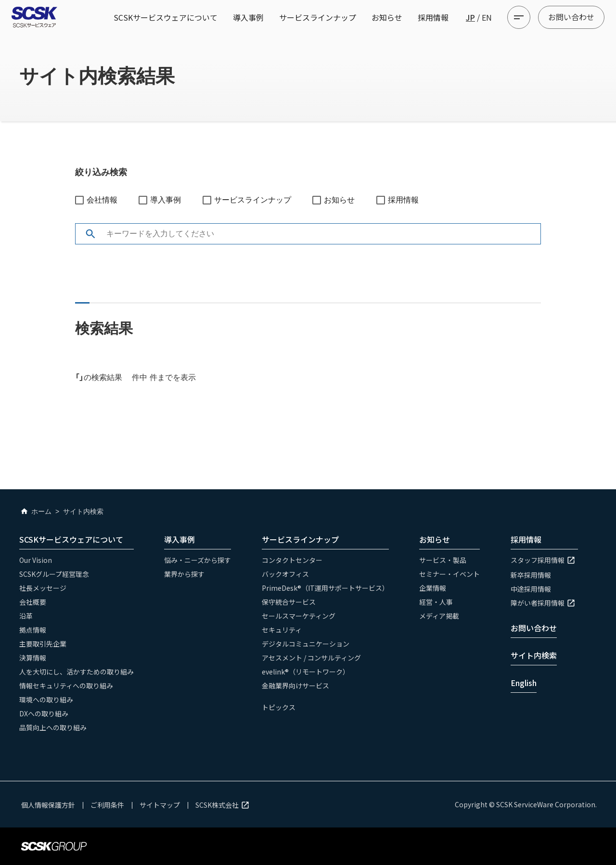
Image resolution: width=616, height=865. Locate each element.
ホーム (35, 511)
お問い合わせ (571, 17)
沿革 (26, 616)
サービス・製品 (443, 560)
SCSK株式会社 (224, 805)
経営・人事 (436, 602)
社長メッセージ (43, 588)
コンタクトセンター (292, 560)
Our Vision (36, 560)
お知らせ (387, 17)
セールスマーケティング (299, 616)
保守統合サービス (289, 602)
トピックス (279, 707)
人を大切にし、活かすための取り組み (77, 672)
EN (487, 17)
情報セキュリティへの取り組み (66, 686)
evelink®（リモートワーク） (306, 672)
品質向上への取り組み (53, 727)
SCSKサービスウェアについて (166, 17)
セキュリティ (282, 630)
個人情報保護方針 (48, 805)
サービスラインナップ (318, 17)
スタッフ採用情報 (544, 560)
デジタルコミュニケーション (306, 644)
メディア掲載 (439, 616)
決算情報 (33, 658)
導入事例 (248, 17)
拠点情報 (33, 630)
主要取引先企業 (43, 644)
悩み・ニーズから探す (198, 560)
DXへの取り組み (44, 713)
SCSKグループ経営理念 (54, 574)
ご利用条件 (107, 805)
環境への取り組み (46, 700)
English (524, 683)
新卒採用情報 (531, 575)
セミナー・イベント (449, 574)
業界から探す (184, 574)
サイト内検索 (534, 655)
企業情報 (433, 588)
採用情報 (433, 17)
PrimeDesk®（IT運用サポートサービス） (325, 588)
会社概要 (33, 602)
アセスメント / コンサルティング (311, 658)
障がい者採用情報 (544, 603)
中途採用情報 (531, 589)
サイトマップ (160, 805)
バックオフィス (285, 574)
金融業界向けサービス (295, 686)
